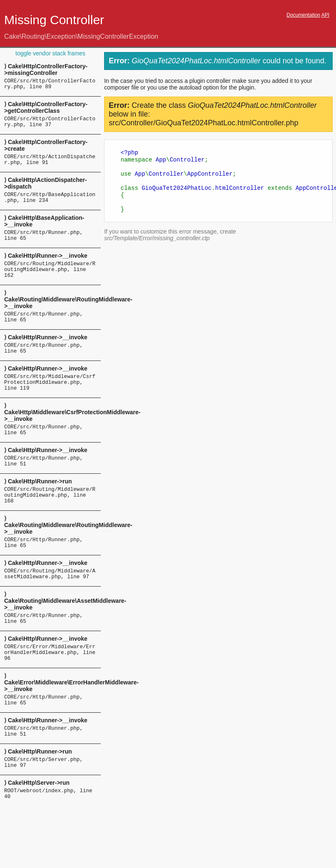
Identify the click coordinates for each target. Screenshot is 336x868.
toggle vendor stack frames (50, 53)
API (325, 15)
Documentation (303, 15)
